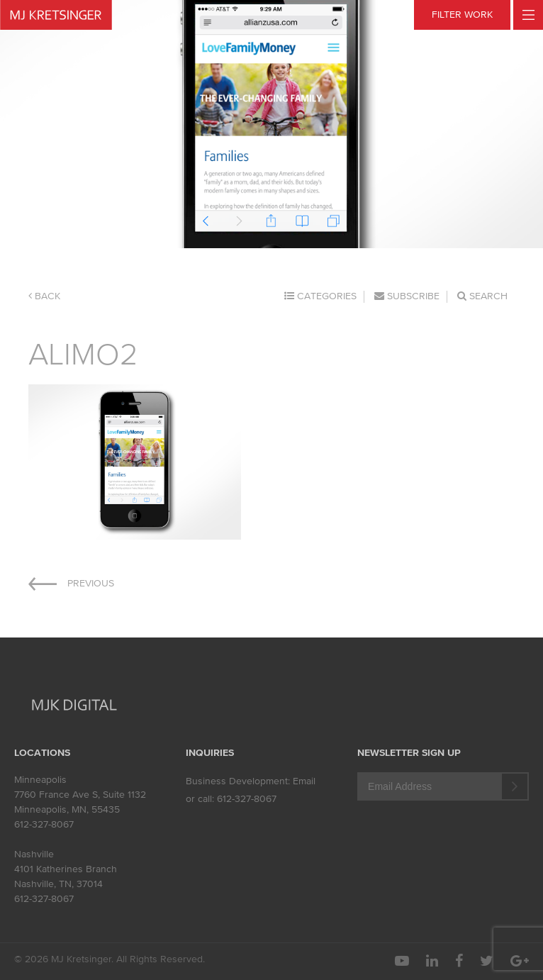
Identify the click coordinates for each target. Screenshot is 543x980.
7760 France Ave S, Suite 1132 (80, 795)
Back (44, 296)
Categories (320, 296)
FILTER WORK (462, 15)
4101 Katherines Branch (66, 869)
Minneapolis (40, 780)
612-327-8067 (44, 824)
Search (482, 296)
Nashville (34, 854)
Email (304, 781)
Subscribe (407, 296)
